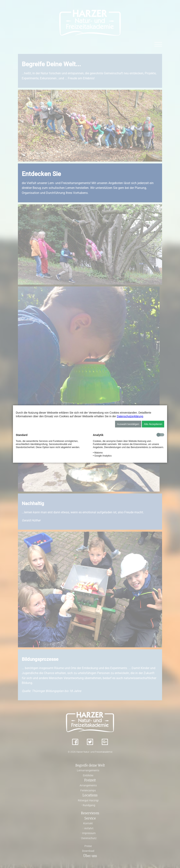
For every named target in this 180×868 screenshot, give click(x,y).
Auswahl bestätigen (128, 424)
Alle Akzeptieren (153, 424)
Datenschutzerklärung (130, 416)
